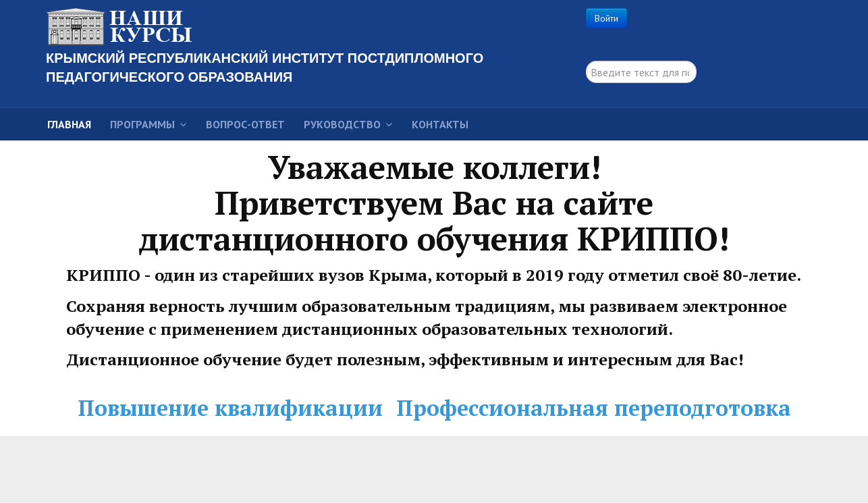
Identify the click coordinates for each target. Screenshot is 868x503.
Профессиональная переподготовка (594, 408)
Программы (142, 124)
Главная (69, 124)
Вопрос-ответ (245, 124)
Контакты (440, 124)
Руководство (342, 124)
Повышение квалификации (230, 408)
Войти (606, 18)
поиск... (586, 61)
